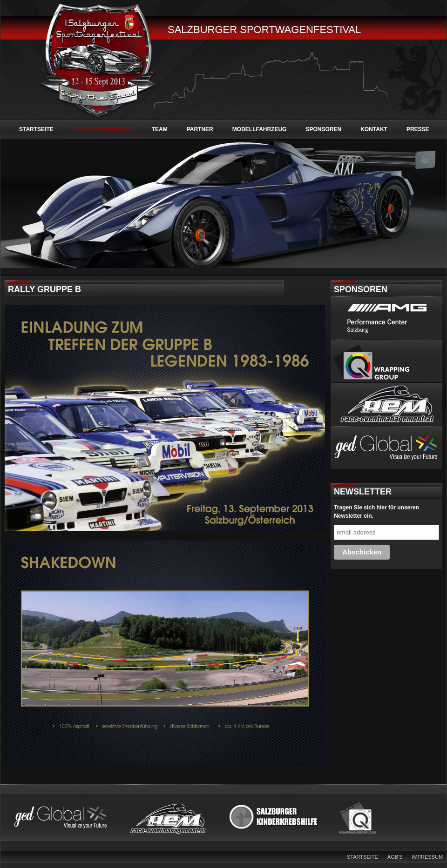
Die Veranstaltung (103, 129)
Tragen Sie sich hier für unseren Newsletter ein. (376, 512)
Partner (200, 129)
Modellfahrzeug (260, 129)
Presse (418, 129)
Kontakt (374, 129)
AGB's (395, 857)
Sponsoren (323, 129)
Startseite (36, 129)
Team (160, 129)
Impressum (428, 857)
